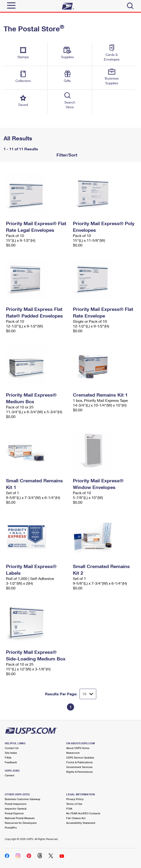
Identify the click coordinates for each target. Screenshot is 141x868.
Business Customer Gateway (23, 799)
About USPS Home (78, 748)
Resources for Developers (21, 823)
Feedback (11, 762)
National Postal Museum (20, 818)
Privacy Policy (75, 799)
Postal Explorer (14, 813)
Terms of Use (74, 804)
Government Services (79, 767)
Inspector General (16, 809)
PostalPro (11, 828)
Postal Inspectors (16, 804)
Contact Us (12, 748)
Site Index (11, 753)
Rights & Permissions (79, 772)
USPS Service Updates (80, 757)
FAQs (8, 757)
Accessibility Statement (81, 823)
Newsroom (73, 753)
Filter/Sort (66, 155)
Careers (10, 775)
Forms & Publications (79, 762)
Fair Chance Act (76, 818)
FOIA (69, 809)
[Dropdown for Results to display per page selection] (88, 694)
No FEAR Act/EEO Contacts (83, 813)
